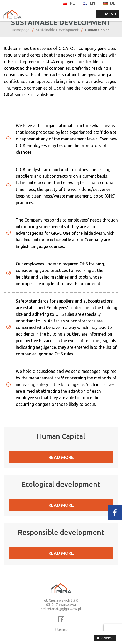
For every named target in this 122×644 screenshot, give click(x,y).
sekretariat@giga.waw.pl (61, 609)
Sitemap (61, 629)
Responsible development (61, 532)
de (109, 3)
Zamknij (107, 638)
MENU (111, 14)
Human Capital (61, 436)
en (89, 3)
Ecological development (61, 484)
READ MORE (61, 457)
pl (69, 3)
